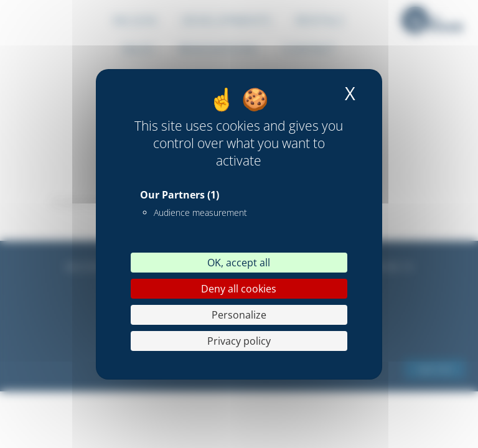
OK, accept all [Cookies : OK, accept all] (239, 263)
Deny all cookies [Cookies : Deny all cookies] (239, 289)
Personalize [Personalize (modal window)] (239, 315)
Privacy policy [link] (239, 341)
